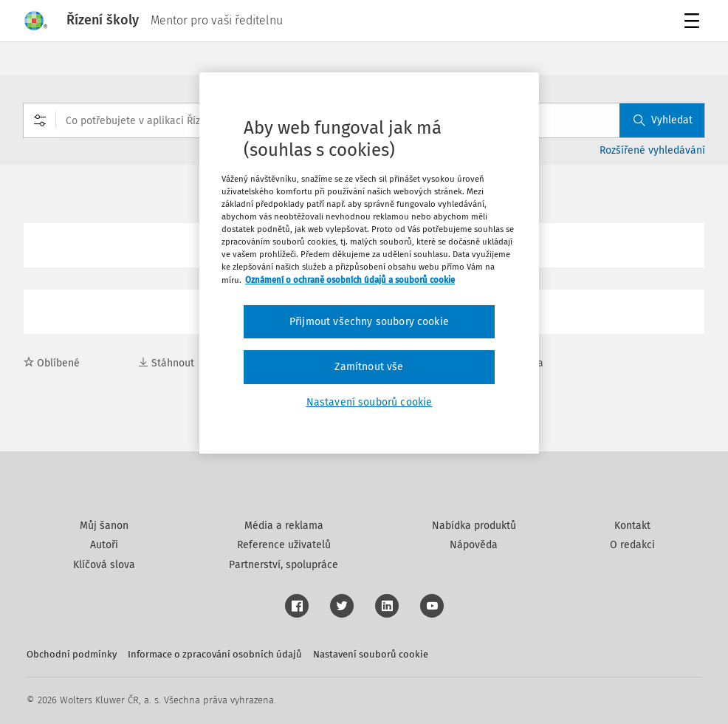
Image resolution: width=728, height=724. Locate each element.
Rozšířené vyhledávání (652, 150)
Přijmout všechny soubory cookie (369, 322)
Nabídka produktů (474, 526)
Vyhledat (663, 120)
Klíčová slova (104, 565)
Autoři (104, 545)
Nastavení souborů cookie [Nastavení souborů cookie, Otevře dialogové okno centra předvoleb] (370, 402)
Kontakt (632, 526)
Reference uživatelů (284, 545)
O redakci (632, 545)
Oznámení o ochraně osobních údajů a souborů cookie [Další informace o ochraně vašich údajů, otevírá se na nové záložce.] (350, 280)
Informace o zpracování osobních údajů (215, 654)
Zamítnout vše (369, 367)
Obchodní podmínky (72, 654)
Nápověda (474, 545)
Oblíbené (52, 363)
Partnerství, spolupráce (284, 565)
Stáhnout (166, 363)
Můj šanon (104, 526)
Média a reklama (284, 526)
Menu (694, 23)
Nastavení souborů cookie (371, 654)
